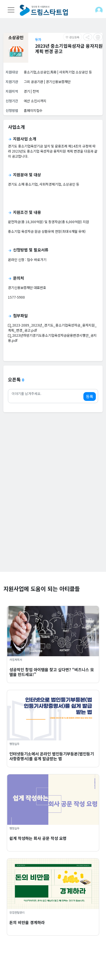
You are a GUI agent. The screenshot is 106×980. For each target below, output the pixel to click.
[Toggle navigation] (11, 10)
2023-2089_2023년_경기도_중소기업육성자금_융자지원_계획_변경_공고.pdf (52, 328)
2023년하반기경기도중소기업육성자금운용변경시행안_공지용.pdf (52, 338)
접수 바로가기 (37, 259)
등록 (90, 396)
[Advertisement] (53, 519)
